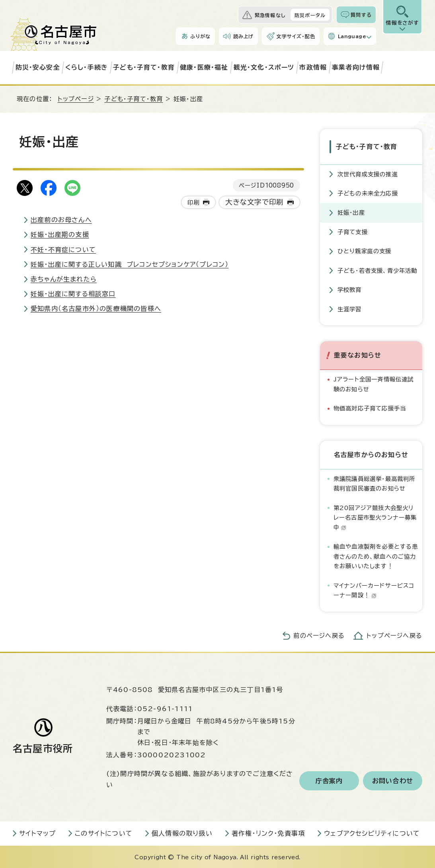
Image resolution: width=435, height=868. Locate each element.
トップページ (76, 99)
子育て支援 (353, 231)
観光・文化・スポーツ (264, 67)
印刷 (193, 202)
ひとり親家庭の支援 (365, 250)
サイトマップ (37, 833)
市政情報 (313, 67)
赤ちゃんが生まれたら (64, 279)
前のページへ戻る (319, 635)
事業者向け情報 (356, 67)
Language (352, 36)
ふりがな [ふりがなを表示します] (200, 36)
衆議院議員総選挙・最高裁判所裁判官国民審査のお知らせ (375, 483)
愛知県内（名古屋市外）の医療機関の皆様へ (96, 309)
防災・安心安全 (38, 67)
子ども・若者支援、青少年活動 (377, 270)
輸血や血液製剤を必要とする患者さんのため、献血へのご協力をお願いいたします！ (376, 555)
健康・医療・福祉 (204, 67)
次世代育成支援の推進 (368, 173)
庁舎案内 (329, 780)
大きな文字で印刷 (255, 202)
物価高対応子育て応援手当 (370, 408)
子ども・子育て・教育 (144, 67)
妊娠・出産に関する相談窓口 (73, 294)
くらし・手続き (87, 67)
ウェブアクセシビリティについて (372, 833)
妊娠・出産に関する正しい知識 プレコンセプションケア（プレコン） (130, 264)
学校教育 (350, 289)
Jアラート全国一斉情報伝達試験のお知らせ (374, 383)
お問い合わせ (393, 780)
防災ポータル (310, 15)
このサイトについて (104, 833)
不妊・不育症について (63, 250)
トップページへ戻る (394, 635)
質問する (361, 15)
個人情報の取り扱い (182, 833)
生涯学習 (350, 308)
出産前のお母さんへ (61, 220)
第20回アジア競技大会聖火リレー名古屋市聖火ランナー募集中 (375, 517)
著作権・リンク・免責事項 (268, 833)
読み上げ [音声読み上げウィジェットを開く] (244, 36)
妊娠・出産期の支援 (60, 235)
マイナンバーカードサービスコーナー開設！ (374, 589)
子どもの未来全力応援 (368, 193)
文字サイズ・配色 (296, 36)
